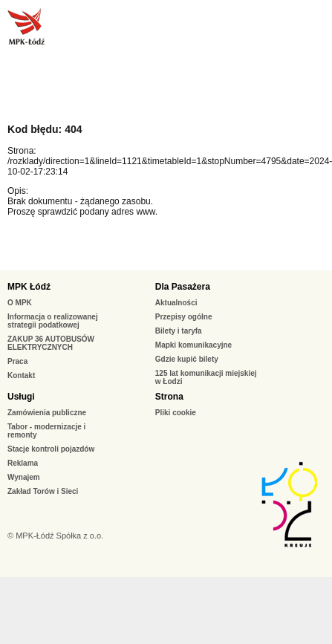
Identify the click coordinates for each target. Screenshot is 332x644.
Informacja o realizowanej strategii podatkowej (53, 321)
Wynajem (24, 477)
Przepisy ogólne (184, 317)
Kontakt (21, 375)
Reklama (23, 463)
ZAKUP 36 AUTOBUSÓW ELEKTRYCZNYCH (51, 343)
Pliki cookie (176, 413)
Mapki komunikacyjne (193, 345)
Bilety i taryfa (179, 331)
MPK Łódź (29, 287)
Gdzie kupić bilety (187, 359)
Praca (17, 361)
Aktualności (176, 303)
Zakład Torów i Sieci (43, 491)
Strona (169, 397)
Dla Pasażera (183, 287)
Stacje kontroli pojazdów (51, 449)
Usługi (21, 397)
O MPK (20, 303)
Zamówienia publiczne (47, 413)
